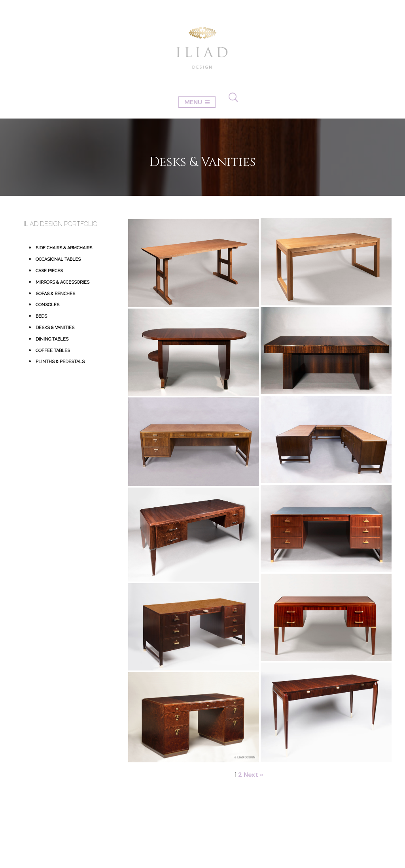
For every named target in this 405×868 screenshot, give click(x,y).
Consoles (47, 305)
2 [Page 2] (240, 775)
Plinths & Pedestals (60, 362)
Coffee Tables (53, 351)
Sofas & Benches (55, 294)
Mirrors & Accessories (62, 282)
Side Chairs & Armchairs (64, 248)
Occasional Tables (58, 259)
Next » (253, 775)
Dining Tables (52, 339)
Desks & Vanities (55, 328)
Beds (41, 316)
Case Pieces (49, 271)
